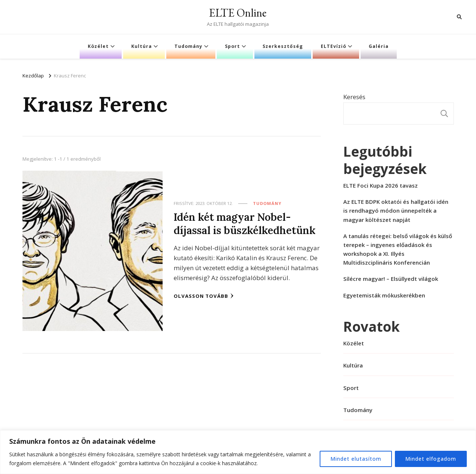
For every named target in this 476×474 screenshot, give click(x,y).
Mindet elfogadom (431, 459)
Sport (232, 46)
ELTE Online (238, 13)
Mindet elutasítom (355, 459)
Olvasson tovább (204, 296)
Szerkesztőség (283, 46)
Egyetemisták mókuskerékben (384, 295)
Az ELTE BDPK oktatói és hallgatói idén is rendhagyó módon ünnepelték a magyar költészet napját (396, 210)
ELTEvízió (333, 46)
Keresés (354, 97)
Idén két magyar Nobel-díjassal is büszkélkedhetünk (245, 224)
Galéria (379, 46)
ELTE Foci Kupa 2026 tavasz (381, 185)
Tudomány (188, 46)
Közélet (98, 46)
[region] (238, 452)
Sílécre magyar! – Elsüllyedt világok (391, 279)
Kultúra (142, 46)
